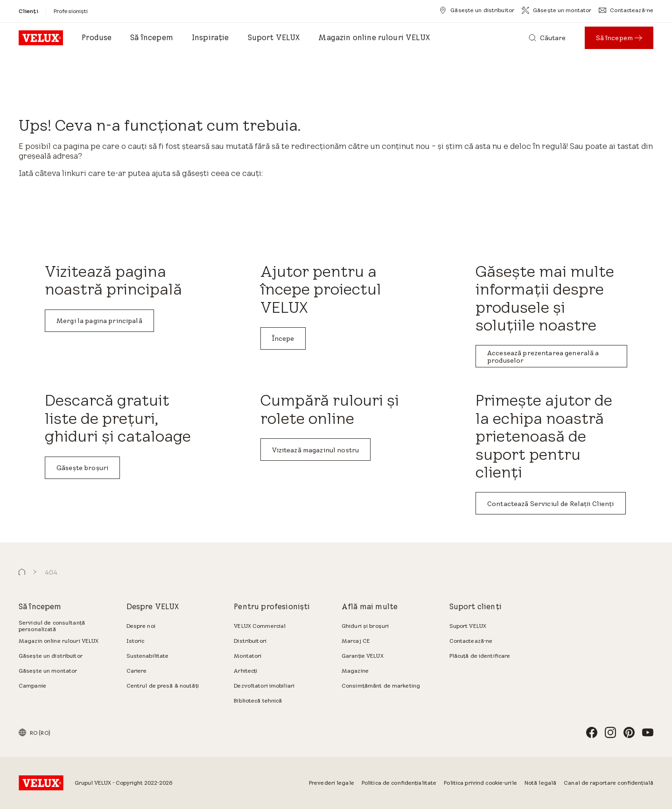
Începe (283, 338)
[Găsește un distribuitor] (477, 10)
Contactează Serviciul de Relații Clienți (551, 504)
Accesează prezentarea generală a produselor (543, 357)
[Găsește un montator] (556, 10)
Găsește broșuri (82, 468)
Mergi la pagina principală (99, 321)
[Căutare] (547, 38)
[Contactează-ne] (626, 10)
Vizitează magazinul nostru (316, 450)
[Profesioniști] (71, 11)
